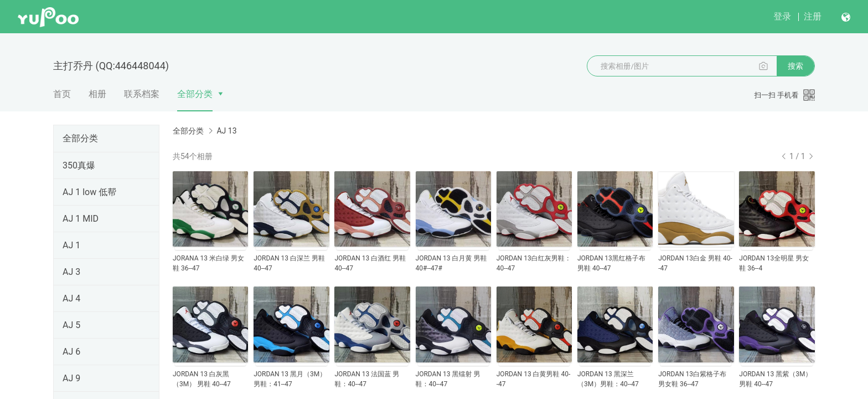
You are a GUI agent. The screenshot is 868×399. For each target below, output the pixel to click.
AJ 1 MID (81, 219)
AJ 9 (71, 378)
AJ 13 (226, 131)
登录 (782, 16)
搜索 (795, 66)
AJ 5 (71, 325)
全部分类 (195, 94)
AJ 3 (71, 272)
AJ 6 (71, 352)
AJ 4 (71, 298)
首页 (62, 94)
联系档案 (142, 94)
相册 (97, 94)
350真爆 (79, 165)
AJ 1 (71, 245)
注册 (813, 16)
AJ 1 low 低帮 (89, 192)
